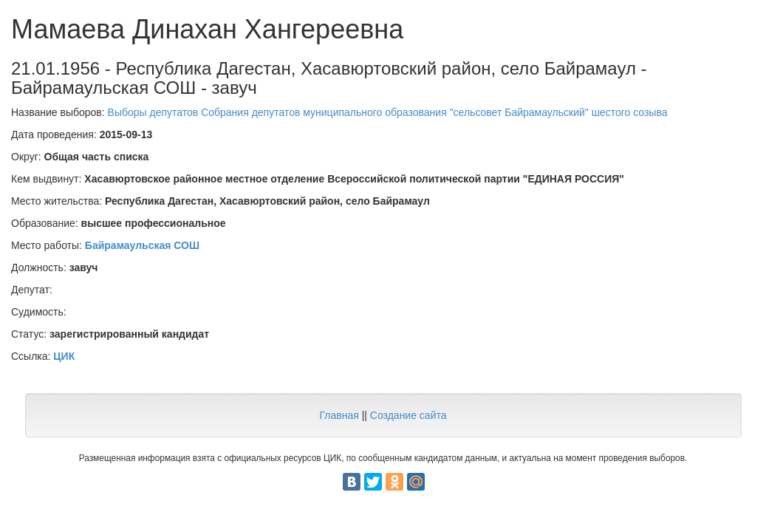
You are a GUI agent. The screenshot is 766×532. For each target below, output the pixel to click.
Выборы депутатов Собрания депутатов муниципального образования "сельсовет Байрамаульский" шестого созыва (388, 112)
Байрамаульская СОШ (142, 245)
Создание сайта (408, 415)
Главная (339, 415)
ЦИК (64, 356)
